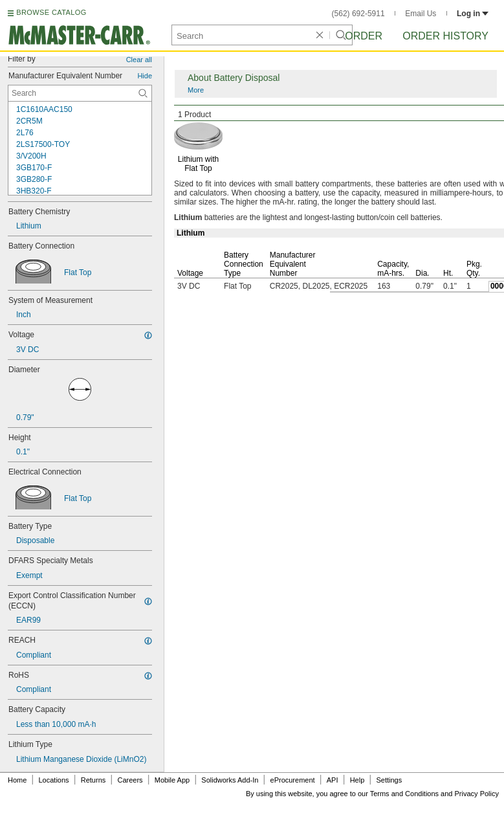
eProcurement (293, 780)
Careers (130, 780)
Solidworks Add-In (230, 780)
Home (17, 780)
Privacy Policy (477, 794)
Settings (389, 780)
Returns (93, 780)
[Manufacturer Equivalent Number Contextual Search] (80, 93)
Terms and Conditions (404, 794)
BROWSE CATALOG (51, 12)
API (333, 780)
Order (364, 36)
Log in (473, 14)
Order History (445, 36)
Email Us (421, 14)
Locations (54, 780)
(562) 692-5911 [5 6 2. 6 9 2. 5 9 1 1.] (358, 14)
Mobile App (172, 780)
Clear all (139, 60)
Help (357, 780)
